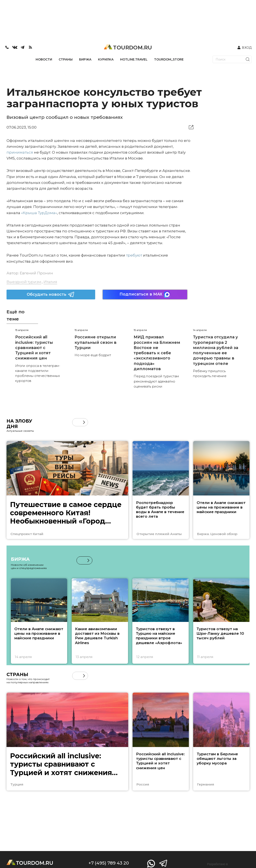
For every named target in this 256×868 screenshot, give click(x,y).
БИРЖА (85, 59)
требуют (134, 255)
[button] (84, 422)
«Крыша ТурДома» (39, 213)
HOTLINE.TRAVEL (134, 59)
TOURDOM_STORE (169, 59)
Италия (50, 282)
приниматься (20, 152)
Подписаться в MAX (145, 295)
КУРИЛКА (106, 59)
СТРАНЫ (66, 59)
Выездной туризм (24, 282)
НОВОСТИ (44, 59)
